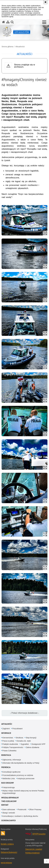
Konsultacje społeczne (11, 772)
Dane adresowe (9, 810)
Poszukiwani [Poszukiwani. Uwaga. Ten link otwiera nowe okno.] (17, 729)
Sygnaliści (25, 744)
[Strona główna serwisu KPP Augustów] (4, 22)
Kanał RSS (3, 833)
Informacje (6, 733)
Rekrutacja (6, 755)
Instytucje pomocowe (26, 779)
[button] (44, 22)
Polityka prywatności (33, 853)
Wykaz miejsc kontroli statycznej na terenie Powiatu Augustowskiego (23, 792)
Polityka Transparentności (13, 747)
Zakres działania (33, 747)
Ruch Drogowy (8, 783)
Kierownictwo (8, 738)
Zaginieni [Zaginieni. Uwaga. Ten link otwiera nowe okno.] (6, 729)
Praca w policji (8, 741)
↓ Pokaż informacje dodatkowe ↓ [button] (25, 713)
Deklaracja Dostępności (9, 852)
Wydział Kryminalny (10, 798)
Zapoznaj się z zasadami (34, 849)
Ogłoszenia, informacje (12, 760)
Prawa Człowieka (9, 751)
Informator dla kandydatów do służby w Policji (21, 763)
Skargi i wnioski (9, 813)
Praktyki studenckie (10, 744)
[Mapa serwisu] (8, 22)
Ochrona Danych (8, 820)
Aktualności (20, 47)
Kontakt (5, 805)
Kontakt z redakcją (7, 844)
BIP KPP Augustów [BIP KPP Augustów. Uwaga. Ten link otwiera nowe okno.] (39, 834)
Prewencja (6, 767)
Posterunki (22, 810)
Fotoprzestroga (8, 787)
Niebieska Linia (9, 779)
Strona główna (7, 47)
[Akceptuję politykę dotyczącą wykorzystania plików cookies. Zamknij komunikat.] (45, 2)
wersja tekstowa (6, 863)
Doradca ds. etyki (24, 741)
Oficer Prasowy (35, 810)
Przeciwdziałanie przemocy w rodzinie (18, 775)
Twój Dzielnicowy (9, 801)
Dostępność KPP (38, 744)
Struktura (19, 738)
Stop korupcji (31, 738)
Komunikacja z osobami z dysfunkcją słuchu (20, 816)
